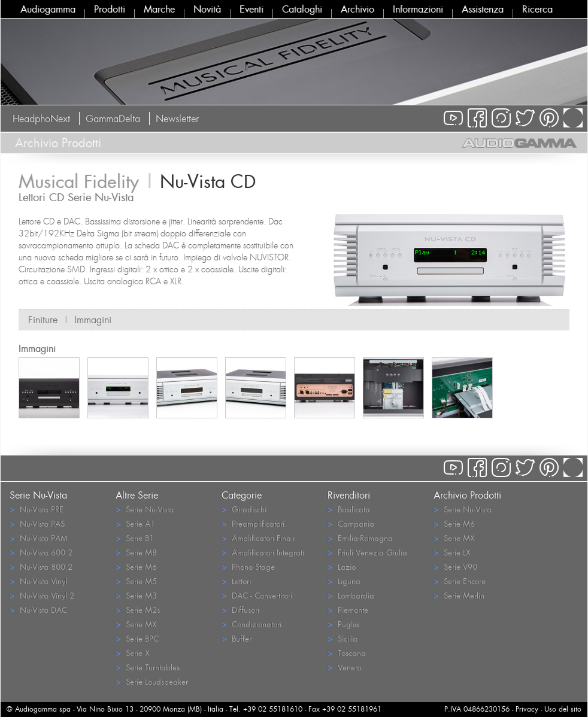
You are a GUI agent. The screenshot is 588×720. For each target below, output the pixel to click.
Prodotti (110, 9)
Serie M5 (136, 581)
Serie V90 (455, 566)
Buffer (237, 638)
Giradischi (244, 509)
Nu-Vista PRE (37, 509)
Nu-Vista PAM (39, 538)
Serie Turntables (148, 667)
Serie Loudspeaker (152, 681)
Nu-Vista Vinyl (38, 581)
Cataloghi (302, 9)
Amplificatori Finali (258, 538)
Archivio (357, 9)
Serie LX (452, 552)
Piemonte (348, 610)
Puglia (343, 624)
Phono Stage (248, 566)
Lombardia (351, 595)
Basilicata (349, 509)
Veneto (344, 667)
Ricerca (537, 9)
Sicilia (343, 638)
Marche (159, 9)
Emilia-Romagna (360, 538)
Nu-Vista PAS (37, 523)
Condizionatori (251, 624)
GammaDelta (113, 119)
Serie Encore (460, 581)
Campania (351, 523)
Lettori (236, 581)
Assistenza (483, 9)
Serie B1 (135, 538)
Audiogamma (48, 9)
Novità (207, 9)
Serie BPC (137, 638)
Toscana (347, 653)
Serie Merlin (459, 595)
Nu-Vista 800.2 (41, 566)
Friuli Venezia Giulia (367, 552)
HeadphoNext (41, 119)
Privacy (527, 709)
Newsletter (177, 119)
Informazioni (418, 9)
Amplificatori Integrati (263, 552)
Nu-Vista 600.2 (41, 552)
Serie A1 (135, 523)
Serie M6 (136, 566)
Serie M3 (136, 595)
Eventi (251, 9)
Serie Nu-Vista (145, 509)
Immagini (93, 320)
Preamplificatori (253, 523)
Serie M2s (138, 610)
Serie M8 (136, 552)
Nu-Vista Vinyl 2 (42, 595)
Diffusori (240, 610)
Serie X (132, 653)
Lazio (342, 566)
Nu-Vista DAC (38, 610)
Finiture (43, 320)
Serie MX (136, 624)
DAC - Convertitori (257, 595)
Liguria (344, 581)
